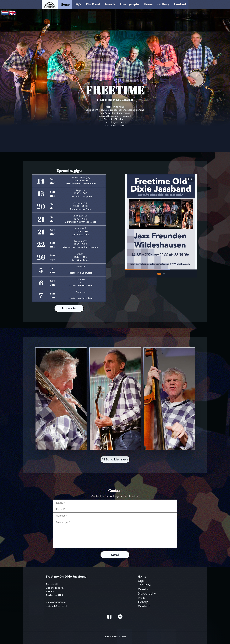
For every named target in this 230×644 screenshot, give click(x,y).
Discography (130, 4)
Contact (180, 4)
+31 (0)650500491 (56, 603)
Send (115, 555)
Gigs (78, 4)
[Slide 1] (159, 274)
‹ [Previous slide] (131, 222)
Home (65, 4)
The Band (93, 4)
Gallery (163, 4)
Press (148, 4)
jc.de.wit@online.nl (56, 606)
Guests (110, 4)
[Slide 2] (164, 274)
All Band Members (115, 459)
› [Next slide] (191, 222)
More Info (69, 308)
